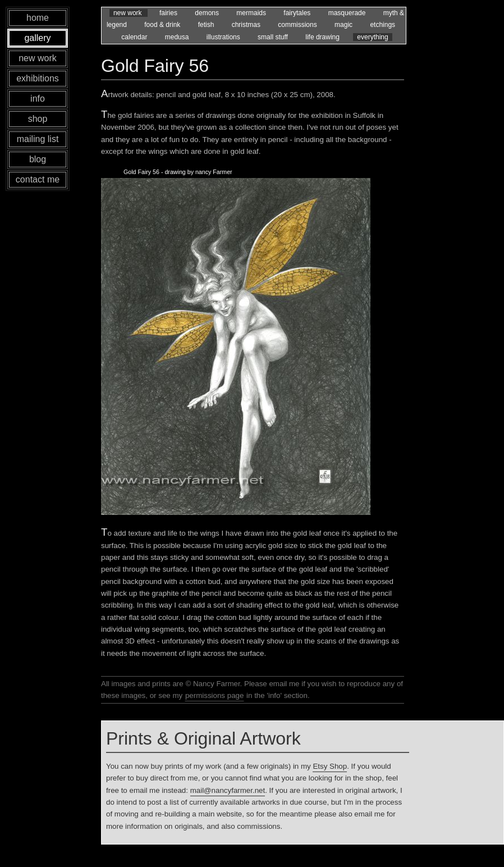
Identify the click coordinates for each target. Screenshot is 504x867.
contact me (38, 179)
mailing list (38, 139)
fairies (169, 13)
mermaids (252, 13)
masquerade (348, 13)
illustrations (224, 37)
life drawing (323, 37)
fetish (207, 25)
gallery (37, 38)
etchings (382, 25)
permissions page (214, 695)
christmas (247, 25)
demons (208, 13)
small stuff (274, 37)
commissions (298, 25)
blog (38, 159)
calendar (135, 37)
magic (344, 25)
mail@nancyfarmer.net (228, 790)
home (38, 18)
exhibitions (38, 78)
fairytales (298, 13)
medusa (178, 37)
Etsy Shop (330, 766)
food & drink (163, 25)
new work (129, 13)
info (38, 99)
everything (372, 37)
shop (38, 119)
